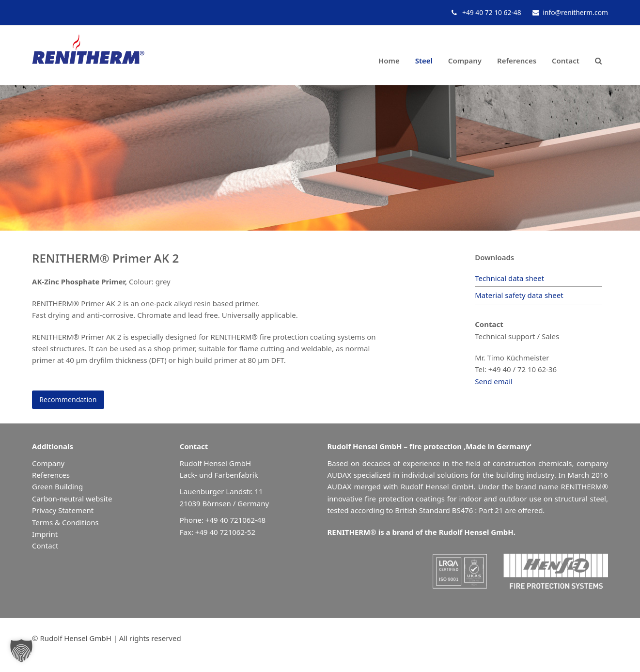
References (51, 476)
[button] (598, 56)
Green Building (57, 488)
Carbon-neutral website (72, 500)
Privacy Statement (63, 511)
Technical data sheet (509, 278)
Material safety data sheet (519, 295)
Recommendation (70, 400)
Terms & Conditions (65, 523)
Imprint (45, 535)
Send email (494, 381)
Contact (45, 547)
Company (48, 464)
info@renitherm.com (575, 12)
